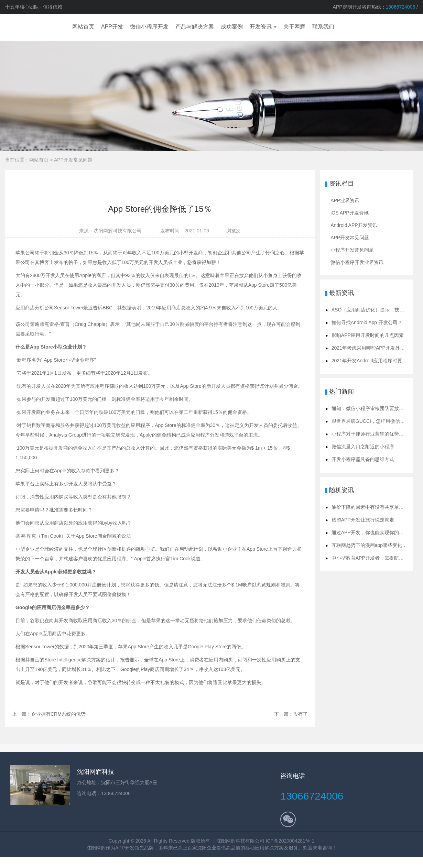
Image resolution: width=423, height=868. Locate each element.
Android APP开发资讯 (354, 225)
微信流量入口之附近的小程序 (363, 447)
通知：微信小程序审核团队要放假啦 (370, 408)
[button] (263, 28)
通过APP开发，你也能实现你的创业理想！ (377, 532)
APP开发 (125, 848)
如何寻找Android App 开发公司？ (367, 322)
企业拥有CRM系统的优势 (58, 714)
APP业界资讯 (345, 200)
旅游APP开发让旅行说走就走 (363, 520)
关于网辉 (294, 27)
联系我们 (323, 27)
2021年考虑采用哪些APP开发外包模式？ (375, 348)
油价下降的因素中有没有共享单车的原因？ (377, 507)
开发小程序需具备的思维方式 (363, 459)
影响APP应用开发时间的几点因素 (368, 335)
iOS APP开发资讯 (349, 213)
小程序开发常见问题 (352, 250)
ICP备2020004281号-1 (290, 841)
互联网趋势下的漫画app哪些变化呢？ (372, 545)
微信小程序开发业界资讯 (357, 262)
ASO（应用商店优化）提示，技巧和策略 (375, 310)
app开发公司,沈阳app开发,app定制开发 (26, 28)
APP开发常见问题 (73, 160)
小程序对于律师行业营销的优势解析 (370, 434)
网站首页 (39, 160)
